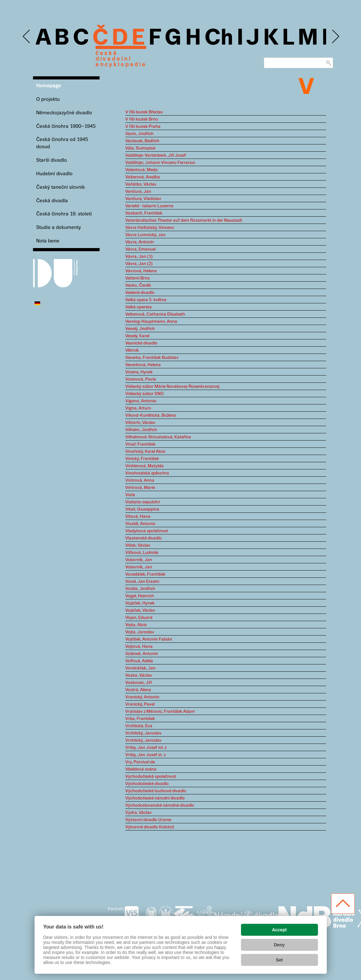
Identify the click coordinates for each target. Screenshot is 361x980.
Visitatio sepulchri (143, 502)
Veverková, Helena (143, 365)
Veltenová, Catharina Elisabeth (155, 314)
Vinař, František (140, 444)
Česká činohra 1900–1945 (66, 126)
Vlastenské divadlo (144, 538)
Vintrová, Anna (140, 480)
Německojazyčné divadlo (64, 113)
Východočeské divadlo (147, 784)
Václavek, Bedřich (142, 141)
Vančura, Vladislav (143, 199)
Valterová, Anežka (143, 177)
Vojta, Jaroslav (140, 632)
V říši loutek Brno (142, 119)
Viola (130, 495)
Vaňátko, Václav (141, 184)
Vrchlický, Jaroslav (143, 733)
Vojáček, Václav (140, 610)
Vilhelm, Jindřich (141, 430)
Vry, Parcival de (140, 762)
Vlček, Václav (138, 545)
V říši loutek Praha (143, 127)
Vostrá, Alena (138, 690)
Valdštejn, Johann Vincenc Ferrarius (160, 163)
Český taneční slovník (60, 187)
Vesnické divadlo (141, 343)
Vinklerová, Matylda (145, 466)
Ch (219, 38)
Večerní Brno (138, 278)
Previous (27, 37)
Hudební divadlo (54, 174)
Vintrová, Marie (140, 488)
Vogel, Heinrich (140, 596)
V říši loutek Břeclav (144, 112)
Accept (279, 930)
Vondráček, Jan (140, 668)
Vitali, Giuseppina (142, 509)
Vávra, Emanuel (140, 249)
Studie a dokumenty (59, 227)
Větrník (132, 350)
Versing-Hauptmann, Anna (151, 322)
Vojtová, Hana (139, 647)
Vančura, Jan (138, 192)
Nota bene (48, 241)
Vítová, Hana (138, 517)
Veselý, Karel (137, 336)
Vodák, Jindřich (140, 589)
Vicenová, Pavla (141, 379)
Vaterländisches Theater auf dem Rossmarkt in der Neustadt (184, 220)
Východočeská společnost (151, 777)
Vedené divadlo (140, 293)
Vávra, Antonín (140, 242)
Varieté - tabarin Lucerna (149, 206)
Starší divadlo (52, 160)
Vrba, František (140, 719)
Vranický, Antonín (142, 697)
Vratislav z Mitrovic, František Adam (160, 712)
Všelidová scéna (141, 769)
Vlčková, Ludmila (142, 553)
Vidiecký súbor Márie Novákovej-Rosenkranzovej (172, 387)
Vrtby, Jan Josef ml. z (146, 748)
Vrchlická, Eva (139, 726)
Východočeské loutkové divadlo (156, 791)
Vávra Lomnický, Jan (145, 235)
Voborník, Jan (139, 560)
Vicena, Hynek (139, 372)
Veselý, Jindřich (140, 329)
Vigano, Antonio (141, 401)
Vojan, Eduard (139, 618)
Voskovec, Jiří (139, 683)
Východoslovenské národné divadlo (160, 805)
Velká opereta (139, 307)
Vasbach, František (144, 213)
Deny (279, 945)
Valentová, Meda (142, 170)
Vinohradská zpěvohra (147, 473)
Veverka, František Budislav (152, 358)
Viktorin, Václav (140, 423)
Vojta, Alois (136, 625)
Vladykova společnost (147, 531)
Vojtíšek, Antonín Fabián (149, 639)
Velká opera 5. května (146, 300)
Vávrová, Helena (141, 271)
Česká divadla (52, 201)
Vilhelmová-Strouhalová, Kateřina (158, 437)
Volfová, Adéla (139, 661)
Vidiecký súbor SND (145, 394)
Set (279, 960)
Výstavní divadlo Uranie (148, 820)
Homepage (49, 86)
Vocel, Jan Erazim (142, 582)
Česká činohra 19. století (64, 214)
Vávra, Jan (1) (139, 257)
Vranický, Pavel (140, 704)
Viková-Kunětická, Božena (151, 415)
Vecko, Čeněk (138, 285)
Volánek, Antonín (142, 654)
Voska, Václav (139, 675)
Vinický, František (142, 459)
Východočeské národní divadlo (155, 798)
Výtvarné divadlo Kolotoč (150, 827)
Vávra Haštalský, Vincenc (150, 228)
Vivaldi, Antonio (140, 524)
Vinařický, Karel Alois (145, 452)
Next (335, 37)
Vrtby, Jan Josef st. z (145, 755)
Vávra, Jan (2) (139, 264)
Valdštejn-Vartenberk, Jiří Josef (156, 155)
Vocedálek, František (145, 574)
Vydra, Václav (139, 813)
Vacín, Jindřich (139, 134)
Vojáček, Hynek (140, 603)
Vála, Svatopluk (140, 148)
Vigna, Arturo (138, 408)
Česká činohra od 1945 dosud (62, 143)
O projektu (48, 99)
